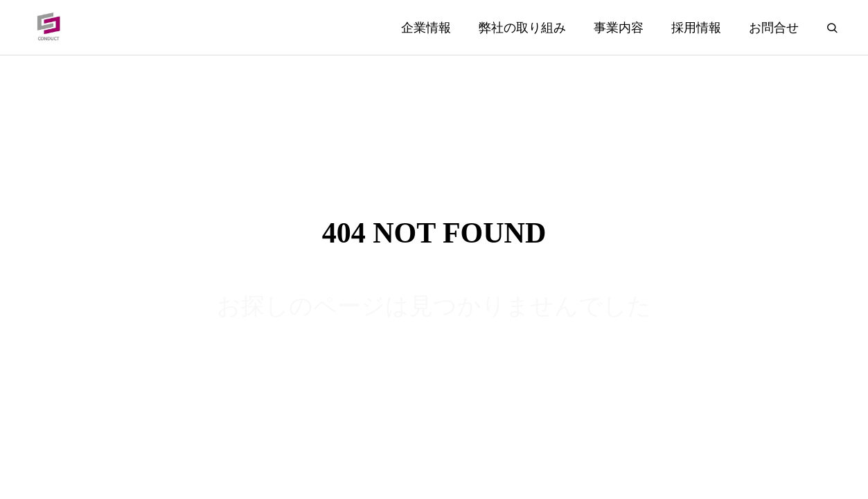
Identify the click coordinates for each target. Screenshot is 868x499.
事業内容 (619, 28)
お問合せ (774, 28)
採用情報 (696, 28)
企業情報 (426, 28)
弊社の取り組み (522, 28)
